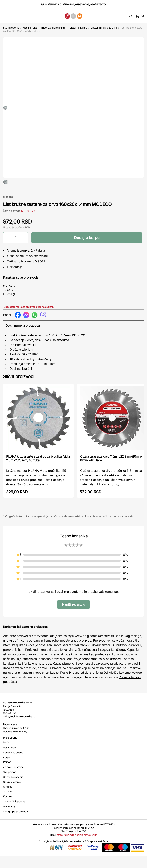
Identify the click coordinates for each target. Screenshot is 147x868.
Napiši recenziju (73, 617)
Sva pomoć (10, 784)
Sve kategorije (11, 28)
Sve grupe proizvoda (15, 824)
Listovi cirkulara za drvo (104, 28)
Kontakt (7, 809)
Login (6, 755)
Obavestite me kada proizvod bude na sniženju (29, 319)
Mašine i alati (30, 28)
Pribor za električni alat (54, 28)
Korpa (7, 770)
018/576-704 (67, 4)
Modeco (8, 209)
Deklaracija (15, 279)
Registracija (10, 760)
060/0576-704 (98, 4)
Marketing (9, 819)
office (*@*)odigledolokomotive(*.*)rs (77, 847)
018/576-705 (82, 4)
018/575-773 (52, 4)
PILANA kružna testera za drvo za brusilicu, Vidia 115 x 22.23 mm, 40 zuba (38, 471)
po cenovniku (38, 268)
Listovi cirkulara (78, 28)
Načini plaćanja (12, 794)
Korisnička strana (13, 765)
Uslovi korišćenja (13, 789)
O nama (8, 804)
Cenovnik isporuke (14, 814)
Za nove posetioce (14, 779)
